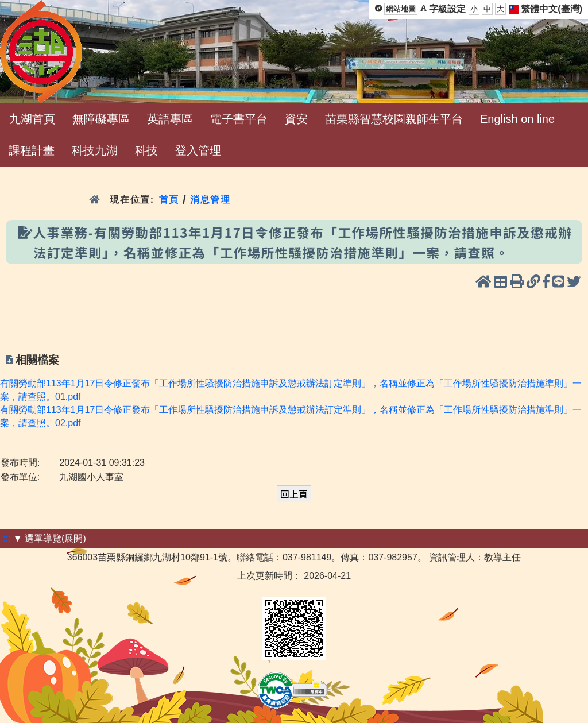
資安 (296, 119)
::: (7, 538)
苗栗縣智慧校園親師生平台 (394, 119)
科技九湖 (95, 150)
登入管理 (198, 150)
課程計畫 (32, 150)
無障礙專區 (101, 119)
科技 (146, 150)
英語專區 (170, 119)
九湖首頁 (32, 119)
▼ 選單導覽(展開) (50, 538)
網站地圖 (401, 9)
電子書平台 (239, 119)
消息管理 (210, 200)
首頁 (169, 200)
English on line (517, 119)
